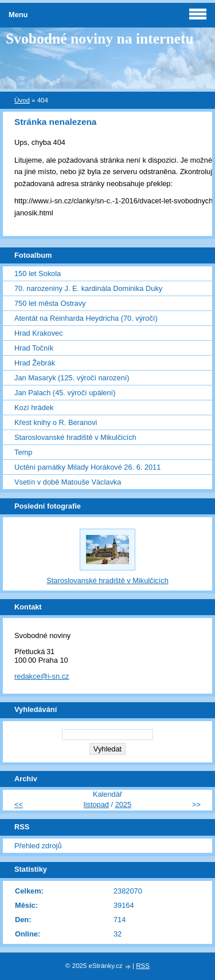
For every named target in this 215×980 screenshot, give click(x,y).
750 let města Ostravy (50, 303)
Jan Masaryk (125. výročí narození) (72, 378)
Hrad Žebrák (35, 363)
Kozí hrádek (34, 408)
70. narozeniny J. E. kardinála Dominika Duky (88, 288)
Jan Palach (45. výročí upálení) (65, 393)
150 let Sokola (38, 273)
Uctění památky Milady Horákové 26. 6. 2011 (87, 467)
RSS (143, 966)
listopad (96, 804)
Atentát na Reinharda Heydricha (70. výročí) (86, 318)
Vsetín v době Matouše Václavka (68, 482)
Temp (23, 452)
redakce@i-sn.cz (42, 676)
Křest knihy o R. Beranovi (56, 422)
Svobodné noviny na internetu (100, 39)
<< (19, 804)
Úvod (22, 100)
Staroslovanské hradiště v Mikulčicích (75, 437)
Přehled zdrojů (38, 846)
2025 (123, 804)
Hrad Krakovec (39, 333)
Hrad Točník (34, 348)
